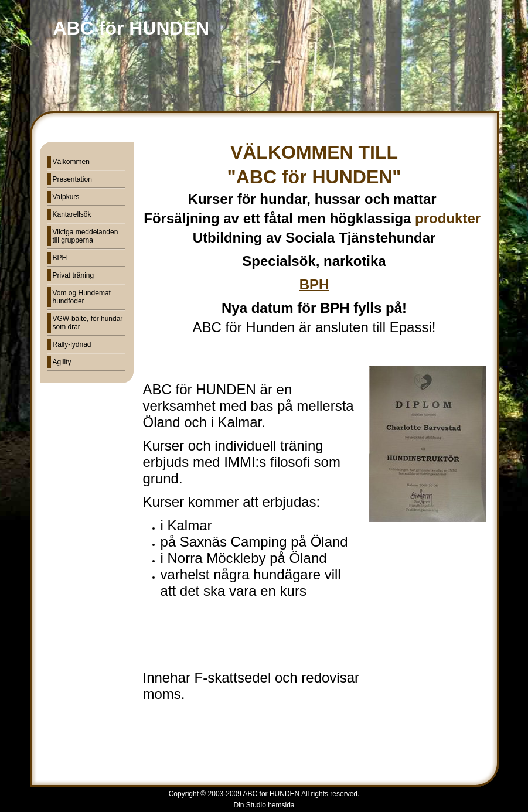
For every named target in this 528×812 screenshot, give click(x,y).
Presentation (72, 179)
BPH (60, 258)
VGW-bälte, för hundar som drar (88, 323)
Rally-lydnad (72, 344)
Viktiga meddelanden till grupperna (86, 236)
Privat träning (74, 275)
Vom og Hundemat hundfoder (82, 297)
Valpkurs (66, 197)
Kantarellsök (72, 214)
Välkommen (71, 162)
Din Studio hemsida (264, 805)
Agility (62, 362)
